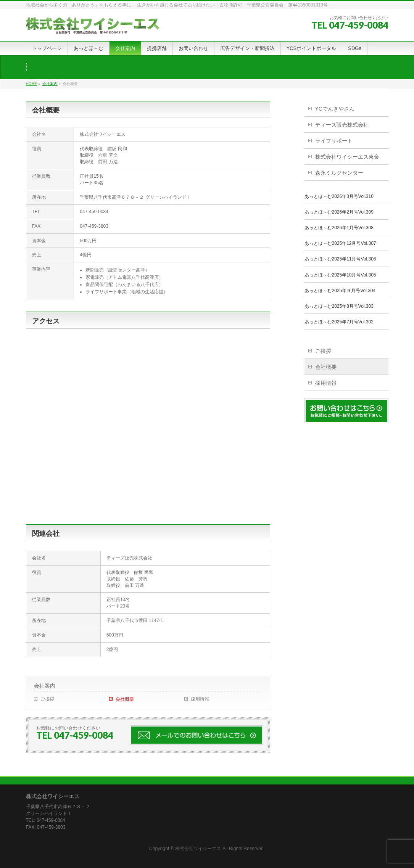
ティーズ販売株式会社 (342, 125)
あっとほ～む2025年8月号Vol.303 (339, 306)
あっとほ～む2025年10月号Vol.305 (340, 275)
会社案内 (45, 686)
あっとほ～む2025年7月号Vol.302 (339, 322)
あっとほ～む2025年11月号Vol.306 (340, 259)
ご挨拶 (47, 699)
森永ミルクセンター (339, 173)
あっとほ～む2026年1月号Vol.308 (339, 228)
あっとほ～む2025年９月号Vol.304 (340, 291)
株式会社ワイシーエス (198, 849)
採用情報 (200, 699)
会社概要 (125, 699)
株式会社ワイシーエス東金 (347, 157)
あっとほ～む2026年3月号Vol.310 (339, 196)
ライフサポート (334, 141)
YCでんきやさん (335, 109)
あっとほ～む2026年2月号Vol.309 (339, 212)
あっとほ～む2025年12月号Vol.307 (340, 243)
